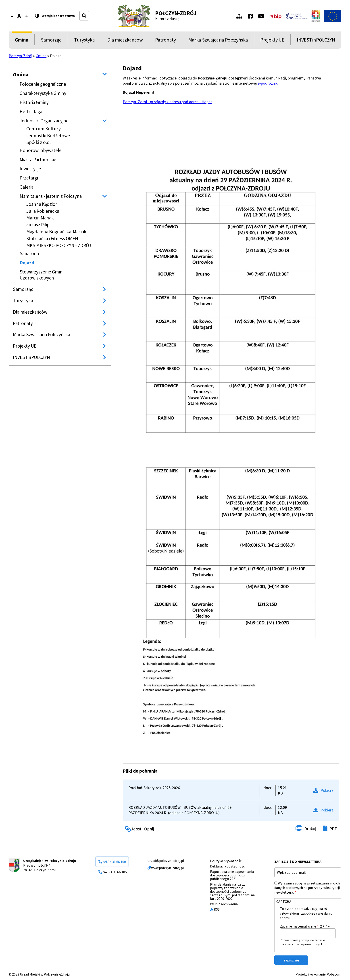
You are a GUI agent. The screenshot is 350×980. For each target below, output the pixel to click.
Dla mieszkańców (125, 41)
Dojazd (27, 263)
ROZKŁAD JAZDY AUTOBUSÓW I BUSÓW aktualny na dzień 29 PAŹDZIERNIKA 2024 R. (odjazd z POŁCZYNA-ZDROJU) (180, 810)
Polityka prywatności (226, 861)
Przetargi (29, 178)
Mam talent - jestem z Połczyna (51, 196)
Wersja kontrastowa (58, 16)
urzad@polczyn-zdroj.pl (166, 861)
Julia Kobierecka (43, 211)
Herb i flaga (31, 112)
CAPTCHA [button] (284, 901)
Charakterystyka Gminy (43, 93)
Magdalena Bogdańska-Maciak (56, 232)
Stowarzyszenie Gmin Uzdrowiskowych (41, 275)
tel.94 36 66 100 (112, 862)
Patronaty (166, 41)
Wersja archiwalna (224, 904)
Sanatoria (29, 253)
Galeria (27, 187)
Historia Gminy (34, 102)
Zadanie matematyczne (298, 926)
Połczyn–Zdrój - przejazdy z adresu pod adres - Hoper (167, 102)
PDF (333, 829)
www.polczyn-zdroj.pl (166, 868)
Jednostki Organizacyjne (44, 121)
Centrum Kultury (44, 129)
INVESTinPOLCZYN (316, 41)
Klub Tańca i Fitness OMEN (52, 239)
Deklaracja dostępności (228, 866)
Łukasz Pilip (38, 225)
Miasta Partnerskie (38, 160)
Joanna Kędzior (42, 204)
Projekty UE (272, 41)
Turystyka (84, 41)
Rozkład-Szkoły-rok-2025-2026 (154, 788)
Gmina (23, 41)
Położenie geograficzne (43, 84)
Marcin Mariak (40, 218)
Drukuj (310, 829)
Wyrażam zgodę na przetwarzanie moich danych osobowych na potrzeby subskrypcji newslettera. (307, 888)
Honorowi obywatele (41, 150)
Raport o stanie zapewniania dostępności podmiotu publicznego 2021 (232, 875)
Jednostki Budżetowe (48, 136)
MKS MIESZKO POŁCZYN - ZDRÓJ (59, 245)
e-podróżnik (268, 83)
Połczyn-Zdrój (176, 13)
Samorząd (51, 41)
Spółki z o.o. (39, 142)
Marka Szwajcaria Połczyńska (218, 41)
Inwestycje (30, 169)
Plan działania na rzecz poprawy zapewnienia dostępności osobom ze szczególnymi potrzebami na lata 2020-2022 (232, 891)
